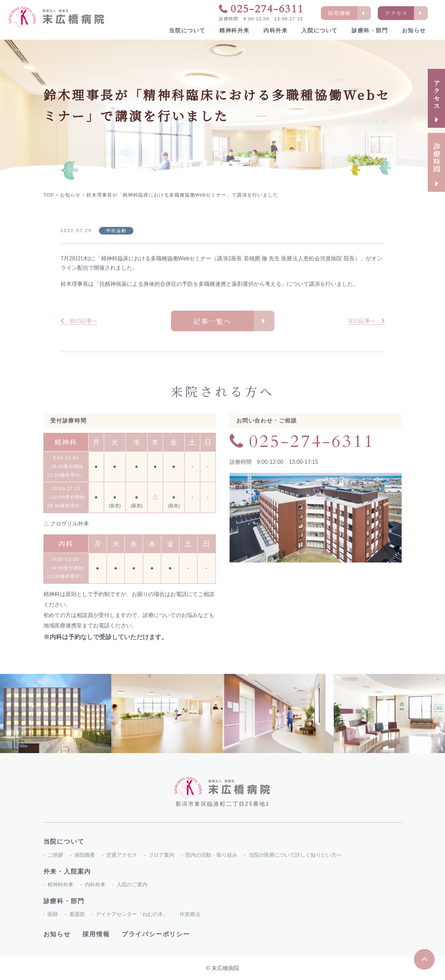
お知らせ (414, 30)
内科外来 (275, 30)
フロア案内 (161, 855)
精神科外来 (234, 30)
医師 (53, 914)
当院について (187, 30)
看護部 (77, 914)
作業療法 (190, 914)
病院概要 (85, 855)
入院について (320, 30)
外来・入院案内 (67, 872)
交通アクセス (122, 855)
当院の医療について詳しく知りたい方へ (295, 855)
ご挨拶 (55, 855)
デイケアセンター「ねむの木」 (132, 914)
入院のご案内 (132, 884)
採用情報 (96, 934)
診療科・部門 (370, 30)
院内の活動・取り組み (211, 855)
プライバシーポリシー (156, 934)
